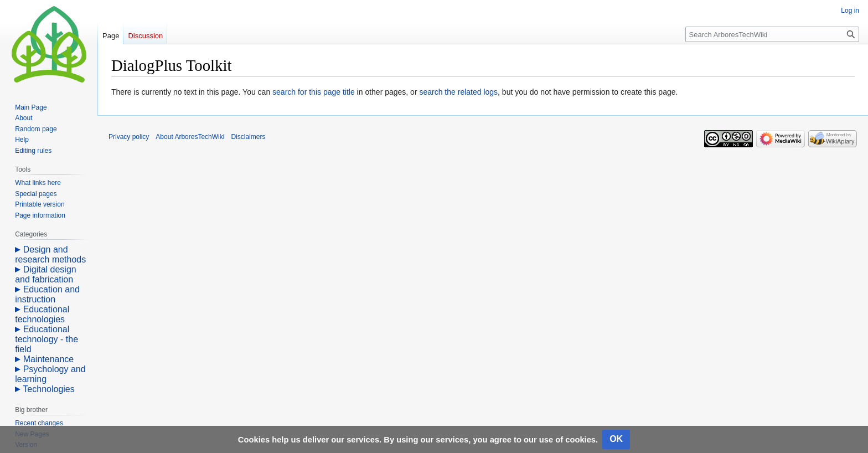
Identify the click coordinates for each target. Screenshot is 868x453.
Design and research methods (50, 254)
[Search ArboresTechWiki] (772, 34)
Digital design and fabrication (46, 274)
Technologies (48, 389)
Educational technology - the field (46, 339)
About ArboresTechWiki (190, 137)
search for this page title (314, 92)
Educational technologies (42, 314)
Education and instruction (47, 294)
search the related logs (458, 92)
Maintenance (49, 359)
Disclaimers (248, 137)
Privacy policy (129, 137)
